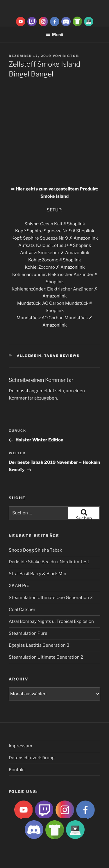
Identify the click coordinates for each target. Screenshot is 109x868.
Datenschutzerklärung (32, 758)
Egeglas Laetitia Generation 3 (39, 645)
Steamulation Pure (28, 633)
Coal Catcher (22, 609)
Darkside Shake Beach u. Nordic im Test (49, 562)
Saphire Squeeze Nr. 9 (49, 231)
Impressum (20, 746)
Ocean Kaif (51, 224)
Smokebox (49, 253)
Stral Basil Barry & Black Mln (37, 574)
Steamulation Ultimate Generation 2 (46, 657)
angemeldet (42, 391)
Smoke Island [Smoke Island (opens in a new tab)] (54, 196)
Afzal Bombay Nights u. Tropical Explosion (51, 621)
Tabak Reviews (62, 356)
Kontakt (17, 770)
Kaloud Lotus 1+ (52, 245)
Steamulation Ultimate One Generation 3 (51, 598)
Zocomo (50, 260)
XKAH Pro (19, 586)
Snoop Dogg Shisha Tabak (35, 550)
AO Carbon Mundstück (65, 303)
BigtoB (71, 56)
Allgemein (29, 356)
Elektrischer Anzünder (71, 275)
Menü (54, 34)
